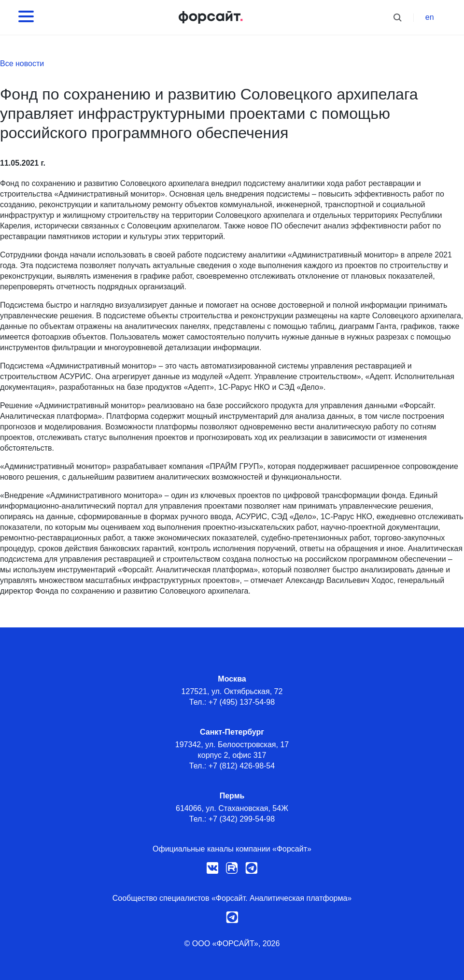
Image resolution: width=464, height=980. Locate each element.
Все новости (22, 64)
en (430, 17)
